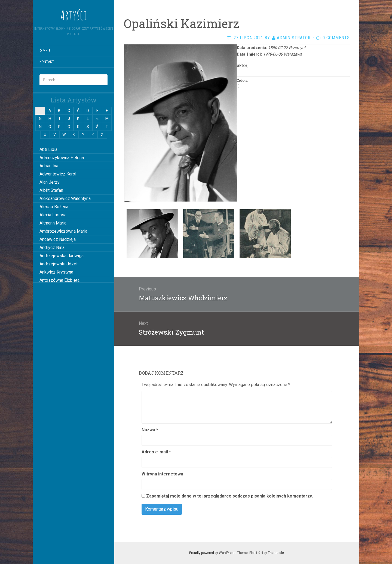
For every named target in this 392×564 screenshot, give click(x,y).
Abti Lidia (48, 149)
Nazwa (150, 430)
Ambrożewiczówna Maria (63, 231)
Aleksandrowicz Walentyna (65, 198)
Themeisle (276, 553)
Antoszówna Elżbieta (59, 280)
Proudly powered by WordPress (212, 553)
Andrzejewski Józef (59, 264)
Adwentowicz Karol (58, 174)
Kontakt (47, 62)
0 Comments (336, 38)
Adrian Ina (49, 166)
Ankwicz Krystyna (56, 272)
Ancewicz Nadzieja (58, 239)
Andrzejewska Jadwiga (62, 256)
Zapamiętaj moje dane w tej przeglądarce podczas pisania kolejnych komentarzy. (229, 496)
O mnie (45, 51)
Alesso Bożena (54, 207)
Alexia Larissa (53, 215)
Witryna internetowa (162, 474)
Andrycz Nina (52, 248)
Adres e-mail (156, 452)
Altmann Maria (53, 223)
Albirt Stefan (51, 190)
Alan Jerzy (50, 182)
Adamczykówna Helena (62, 158)
